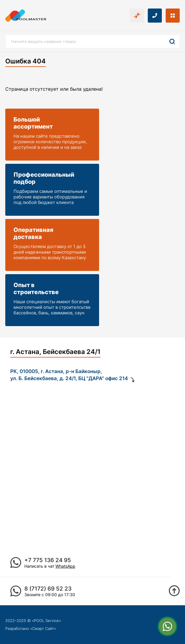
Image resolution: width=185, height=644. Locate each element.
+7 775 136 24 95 (48, 560)
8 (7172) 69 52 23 (48, 589)
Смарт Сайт (43, 628)
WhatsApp (65, 566)
